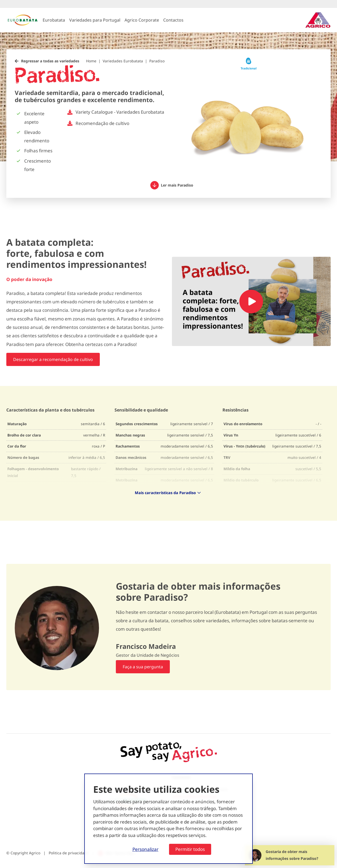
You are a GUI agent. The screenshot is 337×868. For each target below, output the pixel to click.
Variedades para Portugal (95, 20)
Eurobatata (54, 20)
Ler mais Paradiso (172, 185)
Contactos (173, 20)
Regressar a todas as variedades (50, 61)
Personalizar (145, 849)
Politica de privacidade (69, 853)
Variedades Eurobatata (123, 61)
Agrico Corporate (142, 20)
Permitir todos (190, 849)
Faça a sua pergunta (143, 667)
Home (91, 61)
